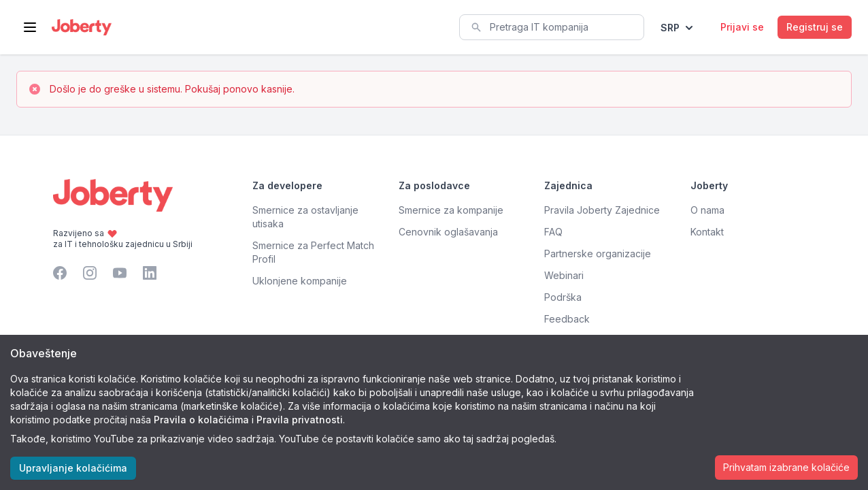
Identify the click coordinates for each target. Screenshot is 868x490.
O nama (707, 210)
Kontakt (707, 232)
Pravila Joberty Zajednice (602, 210)
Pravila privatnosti (300, 420)
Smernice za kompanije (451, 210)
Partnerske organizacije (598, 254)
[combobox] (552, 27)
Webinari (564, 275)
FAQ (553, 232)
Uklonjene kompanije (300, 281)
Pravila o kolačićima (201, 420)
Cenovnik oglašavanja (448, 232)
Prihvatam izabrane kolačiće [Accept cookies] (786, 467)
